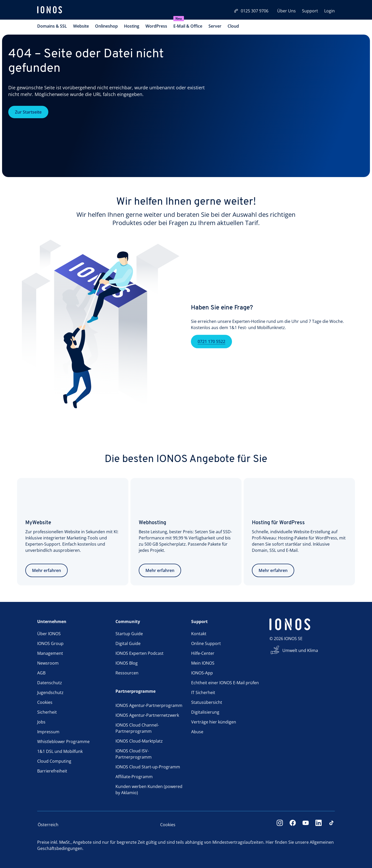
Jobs (41, 722)
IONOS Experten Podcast (139, 653)
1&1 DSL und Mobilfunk (60, 751)
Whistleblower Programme (63, 742)
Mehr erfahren (47, 570)
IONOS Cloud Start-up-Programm (148, 767)
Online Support (206, 643)
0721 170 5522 (211, 349)
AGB (41, 673)
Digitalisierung (205, 712)
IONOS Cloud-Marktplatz (139, 741)
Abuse (197, 732)
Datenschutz (50, 683)
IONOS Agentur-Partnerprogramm (149, 705)
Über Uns (286, 11)
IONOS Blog (127, 663)
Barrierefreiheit (52, 771)
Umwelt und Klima (300, 650)
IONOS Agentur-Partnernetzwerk (147, 715)
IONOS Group (50, 643)
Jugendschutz (50, 692)
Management (50, 653)
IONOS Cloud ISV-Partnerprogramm (134, 754)
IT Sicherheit (203, 692)
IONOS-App (202, 673)
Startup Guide (129, 634)
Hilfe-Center (203, 653)
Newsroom (48, 663)
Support (310, 11)
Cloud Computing (54, 761)
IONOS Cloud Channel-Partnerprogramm (137, 728)
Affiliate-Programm (134, 777)
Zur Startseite (28, 112)
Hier (270, 842)
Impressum (48, 732)
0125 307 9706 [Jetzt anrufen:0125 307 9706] (251, 11)
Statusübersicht (207, 702)
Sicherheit (47, 712)
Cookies (45, 702)
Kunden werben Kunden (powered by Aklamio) (149, 790)
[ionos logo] (50, 10)
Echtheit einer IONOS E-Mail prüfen (225, 683)
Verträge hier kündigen (214, 722)
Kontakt (199, 634)
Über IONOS (49, 634)
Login (330, 11)
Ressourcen (127, 673)
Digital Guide (128, 643)
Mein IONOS (203, 663)
